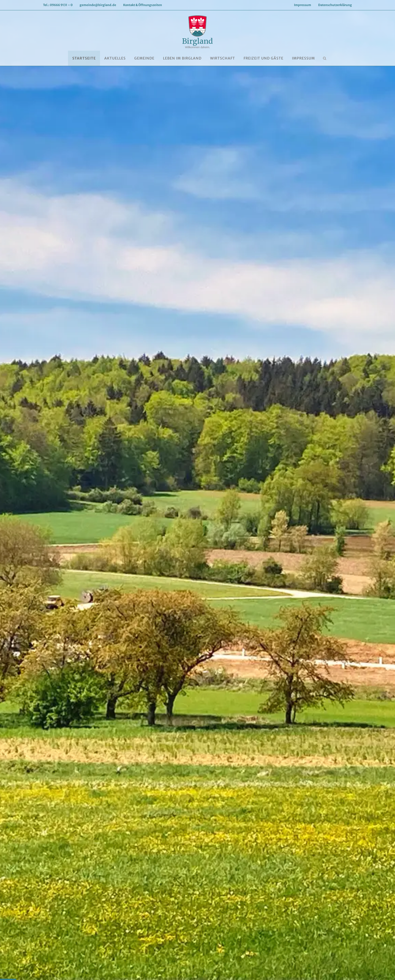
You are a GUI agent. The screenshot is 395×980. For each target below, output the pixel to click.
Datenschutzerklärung (335, 5)
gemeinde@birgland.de (98, 5)
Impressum (303, 5)
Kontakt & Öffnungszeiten (143, 5)
